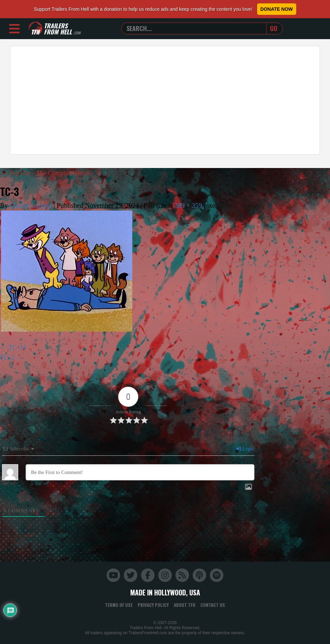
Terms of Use (119, 605)
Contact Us (213, 605)
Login (245, 449)
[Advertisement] (165, 100)
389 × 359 (188, 205)
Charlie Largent (31, 205)
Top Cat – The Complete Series (48, 173)
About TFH (185, 605)
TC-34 (17, 347)
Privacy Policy (153, 605)
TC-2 (7, 358)
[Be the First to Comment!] (140, 472)
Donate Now (277, 9)
